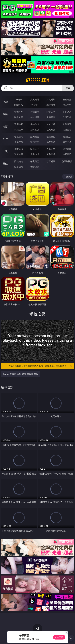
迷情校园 (19, 154)
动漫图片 (67, 137)
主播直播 (51, 117)
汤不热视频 (67, 161)
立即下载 (59, 637)
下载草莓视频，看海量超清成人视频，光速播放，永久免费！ (40, 366)
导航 (5, 164)
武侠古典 (67, 149)
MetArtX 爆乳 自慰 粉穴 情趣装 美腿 (21, 374)
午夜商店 (35, 161)
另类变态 (67, 129)
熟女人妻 (19, 117)
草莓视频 (51, 161)
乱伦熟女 (51, 129)
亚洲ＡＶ (19, 112)
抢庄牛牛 (67, 105)
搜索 (68, 88)
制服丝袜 (19, 129)
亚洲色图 (35, 137)
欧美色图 (51, 137)
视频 (5, 114)
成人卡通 (51, 124)
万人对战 (51, 99)
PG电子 (19, 99)
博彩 (5, 102)
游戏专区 (67, 99)
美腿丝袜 (19, 142)
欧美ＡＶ (51, 112)
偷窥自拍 (19, 137)
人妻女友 (51, 149)
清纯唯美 (35, 142)
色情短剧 (35, 167)
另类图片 (67, 142)
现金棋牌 (51, 105)
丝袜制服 (35, 117)
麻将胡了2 (19, 105)
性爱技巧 (67, 154)
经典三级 (35, 129)
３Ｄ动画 (67, 112)
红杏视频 (19, 167)
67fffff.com (37, 80)
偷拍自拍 (35, 124)
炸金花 (35, 105)
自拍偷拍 (35, 112)
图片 (5, 139)
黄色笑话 (51, 154)
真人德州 (35, 99)
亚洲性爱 (19, 124)
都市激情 (19, 149)
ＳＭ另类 (67, 117)
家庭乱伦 (35, 149)
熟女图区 (51, 142)
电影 (5, 126)
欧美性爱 (67, 124)
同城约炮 (19, 161)
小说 (5, 151)
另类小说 (35, 154)
